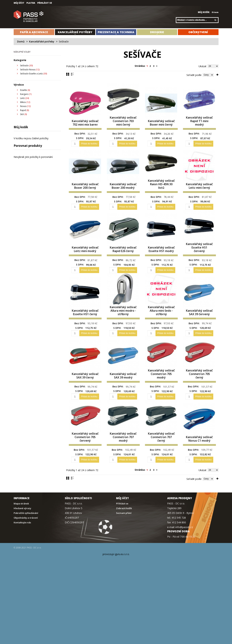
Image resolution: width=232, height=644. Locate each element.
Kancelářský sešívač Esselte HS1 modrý (161, 252)
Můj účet (19, 3)
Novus (23, 106)
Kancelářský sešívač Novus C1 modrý (199, 454)
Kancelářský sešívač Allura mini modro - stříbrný (123, 318)
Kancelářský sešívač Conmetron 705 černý (199, 385)
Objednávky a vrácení (26, 535)
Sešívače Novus (28, 70)
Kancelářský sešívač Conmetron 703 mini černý (123, 123)
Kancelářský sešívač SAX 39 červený (199, 320)
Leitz (22, 98)
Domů (21, 41)
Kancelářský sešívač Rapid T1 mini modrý (199, 125)
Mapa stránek (21, 521)
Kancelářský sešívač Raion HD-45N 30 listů (161, 189)
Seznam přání (124, 530)
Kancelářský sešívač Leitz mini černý (199, 189)
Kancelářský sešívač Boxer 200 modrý (123, 189)
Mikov (23, 102)
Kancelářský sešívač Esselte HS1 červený (199, 252)
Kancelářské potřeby (42, 41)
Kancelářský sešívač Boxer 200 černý (85, 189)
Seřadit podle (194, 75)
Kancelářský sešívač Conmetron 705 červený (85, 453)
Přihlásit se (45, 3)
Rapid (23, 110)
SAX (22, 114)
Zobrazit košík (124, 526)
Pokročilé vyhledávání (26, 530)
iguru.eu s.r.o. (122, 571)
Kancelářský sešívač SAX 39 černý (85, 387)
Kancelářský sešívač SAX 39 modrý (123, 387)
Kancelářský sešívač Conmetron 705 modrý (161, 385)
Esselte (24, 90)
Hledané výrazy (22, 526)
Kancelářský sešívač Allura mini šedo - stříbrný (161, 318)
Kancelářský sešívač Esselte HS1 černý (85, 320)
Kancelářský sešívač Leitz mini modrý (85, 252)
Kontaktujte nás (22, 540)
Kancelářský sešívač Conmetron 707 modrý (123, 453)
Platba (31, 3)
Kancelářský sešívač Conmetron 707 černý (161, 453)
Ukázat (202, 66)
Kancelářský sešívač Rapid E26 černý (123, 252)
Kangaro (24, 94)
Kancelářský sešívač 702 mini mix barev (85, 125)
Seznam (72, 74)
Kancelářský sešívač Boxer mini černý (161, 125)
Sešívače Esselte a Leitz (31, 74)
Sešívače (24, 66)
